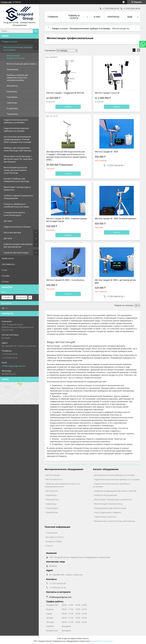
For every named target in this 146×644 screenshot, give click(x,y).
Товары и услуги (9, 41)
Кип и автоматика (12, 232)
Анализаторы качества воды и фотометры (115, 521)
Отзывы (6, 276)
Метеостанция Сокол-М (107, 93)
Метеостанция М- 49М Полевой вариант (116, 219)
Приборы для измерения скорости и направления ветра (62, 485)
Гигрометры (12, 97)
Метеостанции (53, 475)
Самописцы (12, 103)
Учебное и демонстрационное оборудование (18, 197)
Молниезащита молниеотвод (108, 504)
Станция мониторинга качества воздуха (14, 214)
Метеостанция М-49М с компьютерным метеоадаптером (67, 220)
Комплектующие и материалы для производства (18, 245)
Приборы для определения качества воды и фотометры (18, 149)
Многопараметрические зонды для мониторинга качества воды (15, 170)
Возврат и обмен (54, 541)
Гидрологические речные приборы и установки (16, 121)
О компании (51, 533)
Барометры (12, 91)
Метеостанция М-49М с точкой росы (65, 280)
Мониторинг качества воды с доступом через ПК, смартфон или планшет (18, 159)
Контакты (114, 17)
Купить (68, 107)
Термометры (12, 114)
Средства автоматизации (16, 253)
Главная (53, 17)
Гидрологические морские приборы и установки (16, 130)
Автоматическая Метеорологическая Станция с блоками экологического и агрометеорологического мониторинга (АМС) (66, 156)
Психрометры (52, 499)
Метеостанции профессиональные (16, 57)
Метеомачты (12, 86)
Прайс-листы (8, 258)
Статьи (5, 282)
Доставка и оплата (55, 537)
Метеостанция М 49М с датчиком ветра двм (115, 281)
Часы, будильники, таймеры (108, 512)
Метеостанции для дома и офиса (21, 64)
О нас (4, 270)
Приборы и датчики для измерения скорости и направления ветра (17, 78)
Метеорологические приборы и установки (18, 49)
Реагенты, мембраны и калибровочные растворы (16, 205)
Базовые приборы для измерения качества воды (16, 180)
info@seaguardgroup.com (14, 366)
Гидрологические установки (17, 227)
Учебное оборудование (106, 495)
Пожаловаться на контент (102, 641)
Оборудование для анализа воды (110, 508)
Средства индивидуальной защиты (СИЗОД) (115, 491)
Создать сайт (6, 2)
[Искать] (36, 31)
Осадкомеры (12, 108)
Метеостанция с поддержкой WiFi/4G (65, 93)
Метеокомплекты (54, 479)
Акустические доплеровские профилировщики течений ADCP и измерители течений (17, 139)
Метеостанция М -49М (106, 152)
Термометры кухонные (105, 517)
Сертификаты (8, 264)
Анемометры (13, 69)
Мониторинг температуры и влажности (17, 188)
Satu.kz (86, 639)
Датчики (8, 221)
